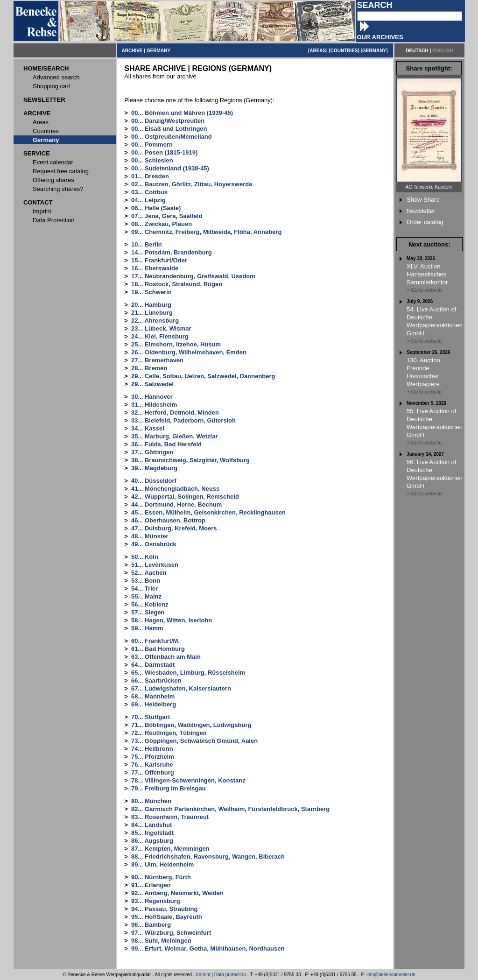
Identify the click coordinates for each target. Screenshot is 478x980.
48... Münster (150, 536)
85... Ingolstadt (152, 833)
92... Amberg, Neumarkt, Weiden (177, 893)
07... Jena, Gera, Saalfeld (167, 216)
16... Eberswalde (155, 268)
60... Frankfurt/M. (155, 641)
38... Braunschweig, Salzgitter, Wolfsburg (190, 460)
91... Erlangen (151, 885)
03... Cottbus (149, 192)
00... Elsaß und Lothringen (169, 129)
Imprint (203, 975)
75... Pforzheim (153, 757)
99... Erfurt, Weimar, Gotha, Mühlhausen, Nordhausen (208, 948)
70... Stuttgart (151, 717)
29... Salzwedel (152, 384)
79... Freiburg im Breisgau (169, 788)
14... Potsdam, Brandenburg (172, 252)
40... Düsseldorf (154, 481)
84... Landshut (151, 825)
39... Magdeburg (154, 468)
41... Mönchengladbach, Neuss (175, 489)
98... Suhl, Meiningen (161, 941)
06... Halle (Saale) (156, 208)
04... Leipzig (148, 200)
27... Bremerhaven (157, 360)
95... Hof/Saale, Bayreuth (167, 917)
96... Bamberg (151, 925)
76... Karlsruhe (152, 765)
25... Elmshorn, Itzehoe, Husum (176, 344)
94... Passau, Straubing (164, 909)
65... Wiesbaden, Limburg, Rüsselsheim (188, 673)
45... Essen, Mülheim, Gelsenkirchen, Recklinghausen (208, 512)
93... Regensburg (156, 901)
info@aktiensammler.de (391, 975)
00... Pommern (152, 145)
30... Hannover (152, 397)
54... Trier (144, 589)
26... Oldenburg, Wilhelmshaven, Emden (189, 352)
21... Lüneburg (152, 313)
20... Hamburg (151, 305)
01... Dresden (150, 176)
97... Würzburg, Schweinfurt (171, 933)
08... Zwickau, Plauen (162, 224)
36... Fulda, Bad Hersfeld (166, 444)
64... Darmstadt (153, 665)
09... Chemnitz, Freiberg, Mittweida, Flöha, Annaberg (206, 232)
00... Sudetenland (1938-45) (170, 168)
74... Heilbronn (152, 749)
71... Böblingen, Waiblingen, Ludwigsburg (191, 725)
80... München (151, 801)
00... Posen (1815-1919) (164, 152)
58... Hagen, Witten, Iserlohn (172, 620)
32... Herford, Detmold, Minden (175, 412)
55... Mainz (146, 596)
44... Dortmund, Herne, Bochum (176, 504)
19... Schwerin (151, 292)
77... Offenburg (153, 772)
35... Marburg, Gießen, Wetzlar (174, 436)
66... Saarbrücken (156, 680)
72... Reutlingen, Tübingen (169, 733)
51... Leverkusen (155, 565)
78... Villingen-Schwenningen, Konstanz (188, 780)
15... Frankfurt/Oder (159, 260)
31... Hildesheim (154, 405)
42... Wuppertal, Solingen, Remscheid (185, 497)
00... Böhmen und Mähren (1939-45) (182, 113)
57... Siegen (148, 612)
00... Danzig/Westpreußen (168, 121)
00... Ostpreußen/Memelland (172, 137)
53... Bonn (146, 581)
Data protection (230, 975)
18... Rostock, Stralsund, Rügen (177, 284)
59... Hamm (147, 628)
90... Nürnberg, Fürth (161, 877)
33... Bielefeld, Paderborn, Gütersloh (183, 420)
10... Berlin (147, 244)
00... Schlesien (152, 160)
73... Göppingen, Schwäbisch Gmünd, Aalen (194, 741)
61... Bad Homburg (158, 649)
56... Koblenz (150, 604)
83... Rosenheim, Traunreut (170, 817)
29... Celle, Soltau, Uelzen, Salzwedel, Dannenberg (203, 376)
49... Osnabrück (154, 544)
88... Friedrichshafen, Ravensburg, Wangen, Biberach (208, 857)
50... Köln (145, 557)
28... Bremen (149, 368)
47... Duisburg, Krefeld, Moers (174, 528)
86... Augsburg (152, 841)
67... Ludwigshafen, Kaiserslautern (181, 688)
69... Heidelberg (154, 704)
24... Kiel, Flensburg (160, 336)
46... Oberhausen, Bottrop (168, 520)
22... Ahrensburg (155, 321)
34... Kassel (148, 428)
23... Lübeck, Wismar (161, 328)
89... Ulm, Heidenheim (162, 864)
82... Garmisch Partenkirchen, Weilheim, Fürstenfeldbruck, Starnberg (230, 809)
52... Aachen (149, 573)
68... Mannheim (153, 696)
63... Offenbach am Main (166, 657)
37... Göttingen (152, 452)
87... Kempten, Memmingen (170, 849)
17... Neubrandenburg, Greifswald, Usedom (193, 276)
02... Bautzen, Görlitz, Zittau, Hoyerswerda (192, 184)
